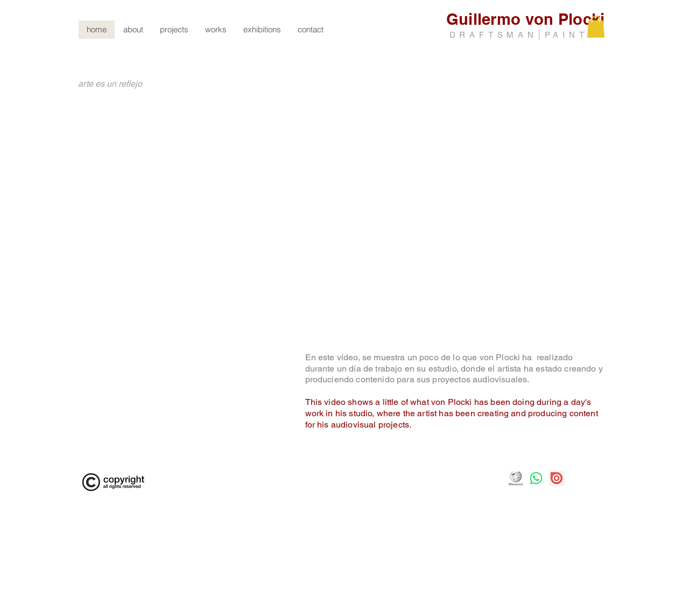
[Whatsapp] (536, 478)
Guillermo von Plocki (526, 19)
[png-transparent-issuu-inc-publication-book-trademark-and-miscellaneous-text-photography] (557, 478)
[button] (216, 30)
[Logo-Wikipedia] (516, 478)
